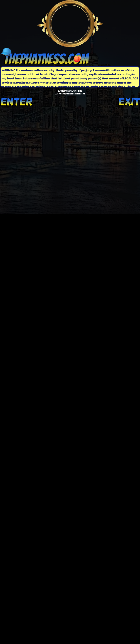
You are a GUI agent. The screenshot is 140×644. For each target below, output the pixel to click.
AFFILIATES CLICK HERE (70, 91)
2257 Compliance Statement (70, 94)
